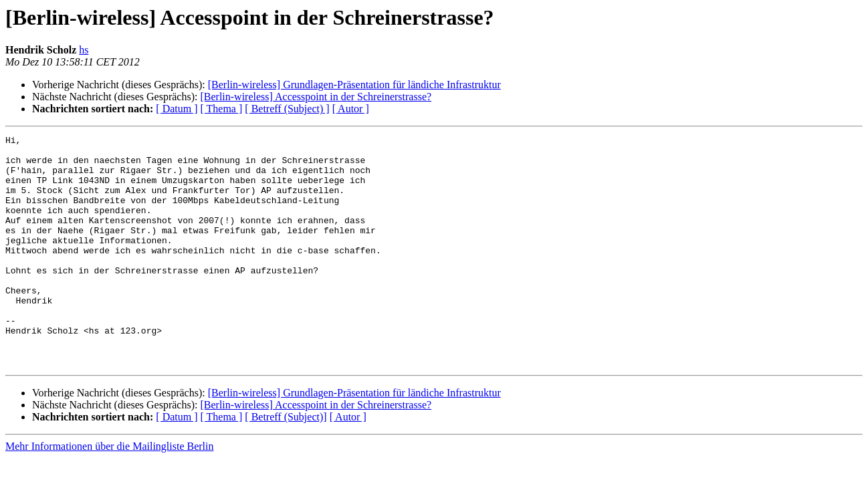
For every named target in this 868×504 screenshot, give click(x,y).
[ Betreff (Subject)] (286, 463)
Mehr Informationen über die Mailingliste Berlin (109, 492)
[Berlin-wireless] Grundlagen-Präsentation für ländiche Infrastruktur (354, 85)
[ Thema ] (222, 109)
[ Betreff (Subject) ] (287, 109)
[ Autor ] (351, 109)
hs (84, 50)
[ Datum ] (177, 109)
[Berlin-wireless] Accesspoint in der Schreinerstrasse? (316, 97)
